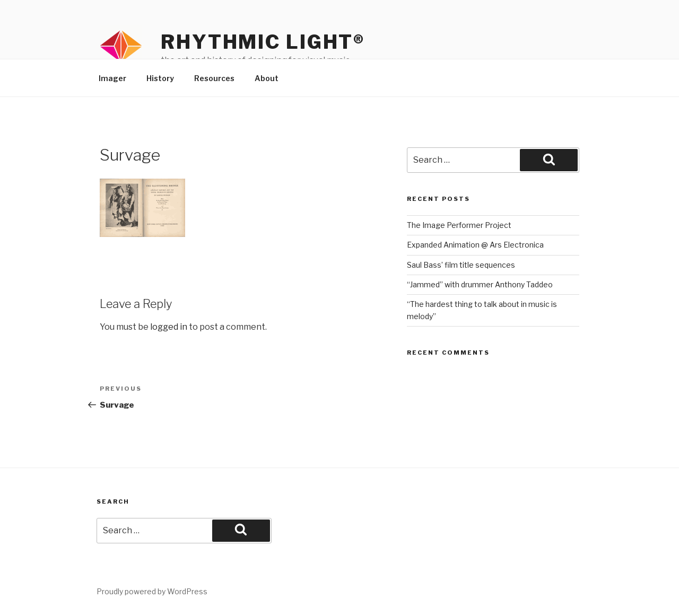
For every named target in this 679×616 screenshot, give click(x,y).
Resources (214, 78)
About (267, 78)
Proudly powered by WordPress (152, 591)
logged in (169, 327)
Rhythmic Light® (263, 42)
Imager (112, 78)
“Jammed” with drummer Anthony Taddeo (480, 284)
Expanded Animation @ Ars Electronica (475, 245)
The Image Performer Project (459, 225)
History (160, 78)
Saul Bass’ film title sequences (461, 265)
